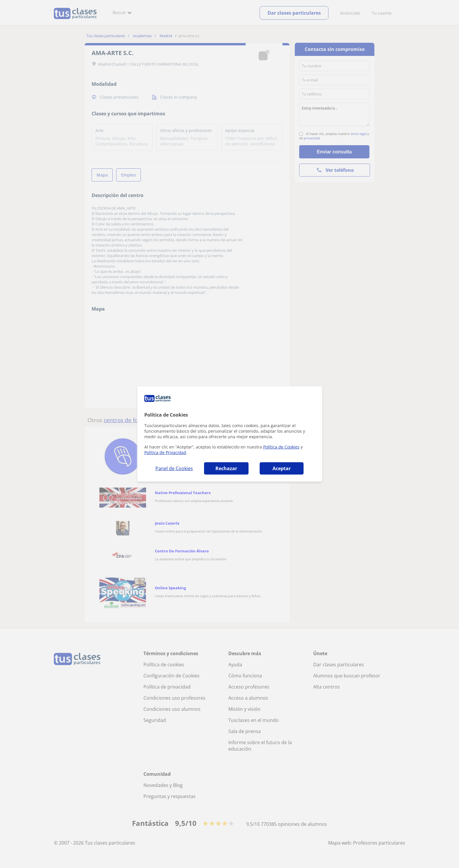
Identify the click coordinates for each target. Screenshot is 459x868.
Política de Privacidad (165, 452)
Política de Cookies (281, 447)
